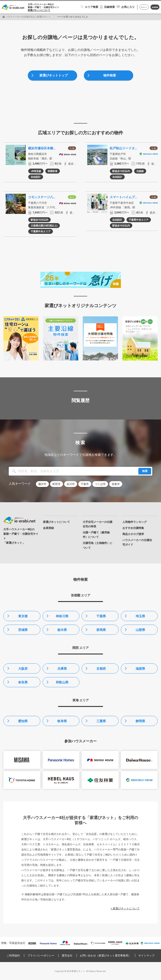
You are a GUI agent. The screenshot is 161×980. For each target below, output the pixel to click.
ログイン (144, 7)
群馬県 (101, 630)
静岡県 (140, 721)
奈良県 (23, 682)
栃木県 (62, 630)
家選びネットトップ (54, 75)
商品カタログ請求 (133, 534)
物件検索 (110, 75)
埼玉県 (140, 616)
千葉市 (85, 484)
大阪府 (23, 669)
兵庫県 (62, 669)
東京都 (23, 616)
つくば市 (100, 484)
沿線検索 (109, 7)
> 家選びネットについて (125, 908)
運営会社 (67, 956)
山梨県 (140, 630)
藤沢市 (42, 484)
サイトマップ (146, 956)
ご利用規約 (13, 956)
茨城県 (23, 630)
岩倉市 (116, 484)
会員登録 (155, 7)
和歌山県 (62, 682)
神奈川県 (62, 616)
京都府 (101, 669)
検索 (145, 471)
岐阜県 (62, 721)
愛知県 (23, 721)
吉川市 (71, 484)
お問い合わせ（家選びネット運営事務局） (105, 956)
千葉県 (101, 616)
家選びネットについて (39, 10)
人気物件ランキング (135, 522)
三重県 (101, 721)
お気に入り (128, 7)
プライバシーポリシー (41, 956)
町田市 (57, 484)
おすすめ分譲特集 (133, 528)
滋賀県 (140, 669)
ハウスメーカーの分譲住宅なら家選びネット (28, 17)
